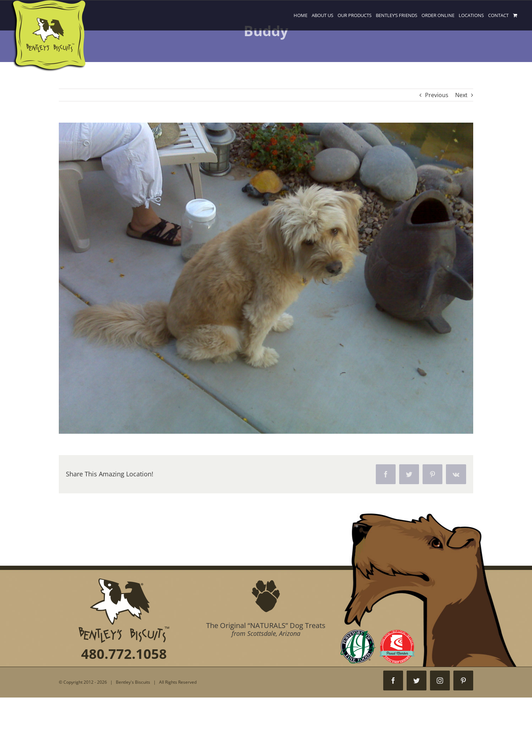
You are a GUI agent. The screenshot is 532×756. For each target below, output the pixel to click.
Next (461, 95)
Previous (437, 95)
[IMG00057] (266, 278)
